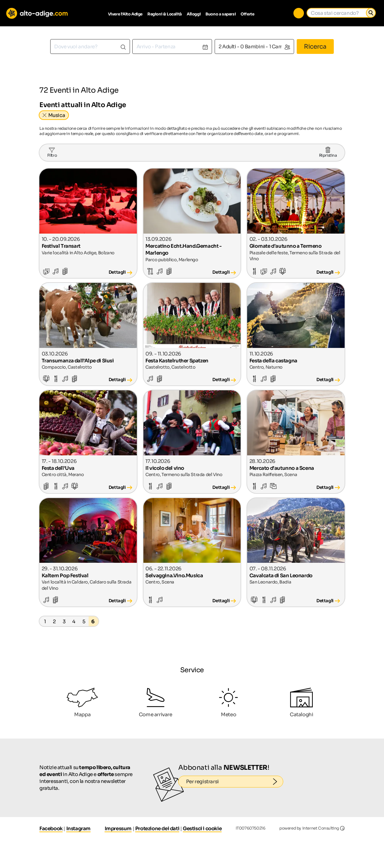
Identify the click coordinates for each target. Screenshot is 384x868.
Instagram (78, 828)
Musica (57, 115)
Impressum (118, 828)
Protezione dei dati (157, 828)
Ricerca (315, 46)
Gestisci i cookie (202, 828)
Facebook (51, 828)
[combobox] (90, 46)
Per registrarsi (235, 782)
